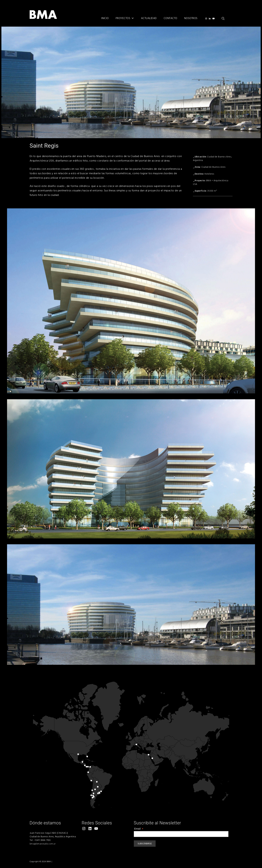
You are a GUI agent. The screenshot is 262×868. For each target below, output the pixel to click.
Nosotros (191, 18)
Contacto (170, 18)
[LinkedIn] (210, 18)
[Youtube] (213, 18)
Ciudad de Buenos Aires (213, 167)
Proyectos (125, 18)
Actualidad (149, 18)
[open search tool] (223, 19)
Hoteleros (209, 174)
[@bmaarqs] (206, 18)
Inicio (105, 18)
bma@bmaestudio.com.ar (43, 844)
